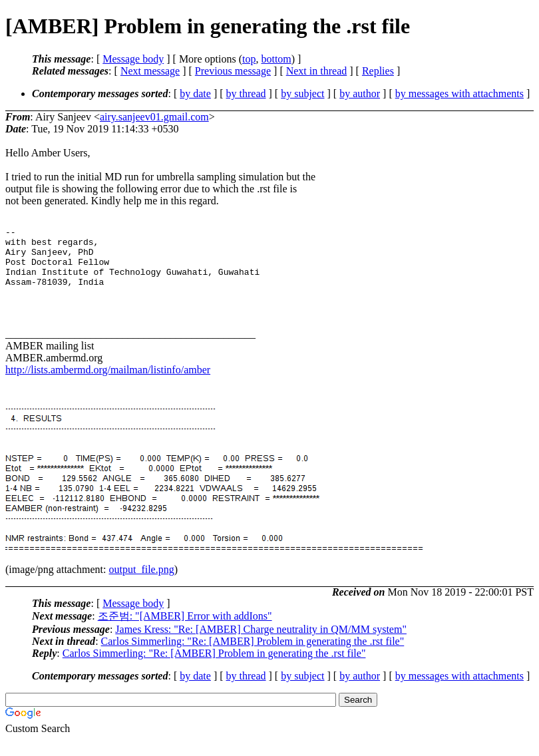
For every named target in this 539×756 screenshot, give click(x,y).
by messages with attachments (459, 94)
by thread (246, 94)
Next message (150, 71)
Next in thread (317, 71)
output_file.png (142, 585)
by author (360, 94)
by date (195, 94)
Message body (133, 59)
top (249, 59)
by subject (302, 94)
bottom (276, 59)
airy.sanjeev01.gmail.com (154, 117)
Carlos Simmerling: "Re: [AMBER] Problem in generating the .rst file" (253, 657)
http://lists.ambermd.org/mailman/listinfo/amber (108, 386)
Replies (378, 71)
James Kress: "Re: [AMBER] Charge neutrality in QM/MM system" (261, 645)
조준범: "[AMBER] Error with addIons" (185, 632)
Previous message (233, 71)
